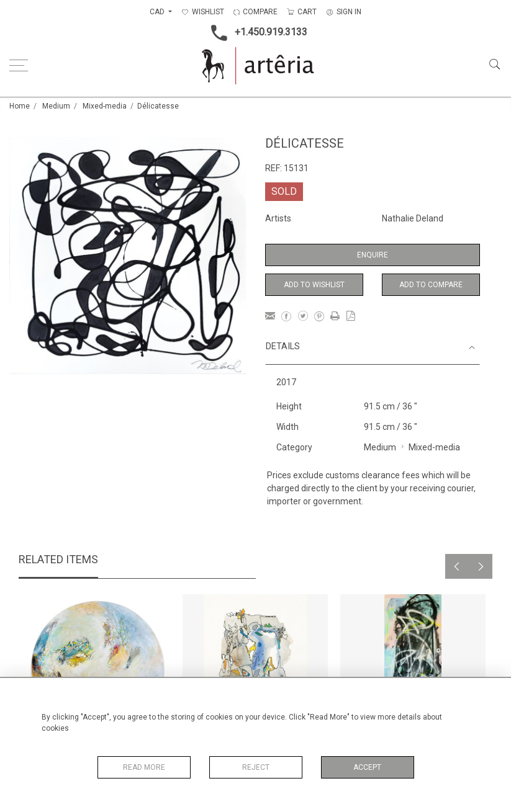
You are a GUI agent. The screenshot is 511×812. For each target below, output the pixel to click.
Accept (367, 767)
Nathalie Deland (413, 218)
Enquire (373, 255)
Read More (144, 767)
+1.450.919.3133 (255, 33)
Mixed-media (105, 106)
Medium (56, 106)
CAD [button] (158, 12)
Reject (256, 767)
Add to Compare (431, 285)
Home (20, 106)
